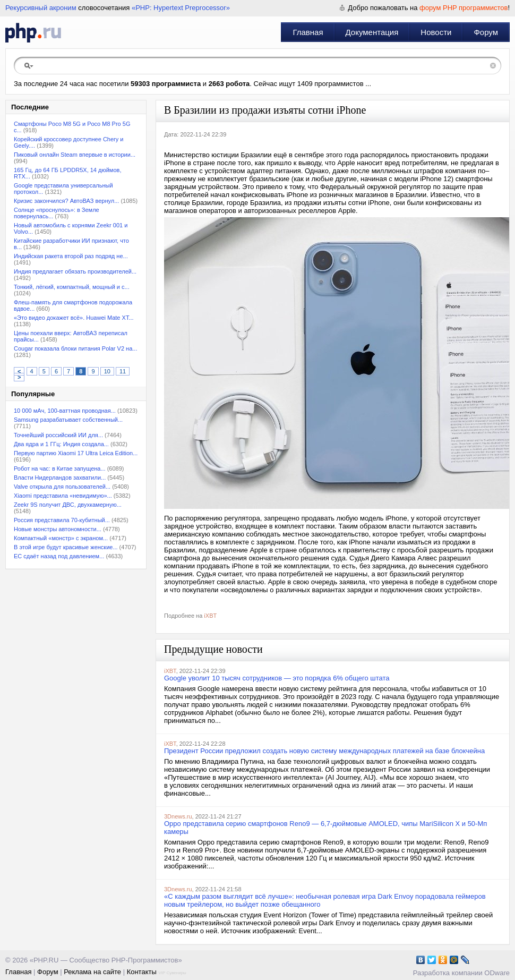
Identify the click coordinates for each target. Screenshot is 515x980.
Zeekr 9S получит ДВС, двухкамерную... (68, 505)
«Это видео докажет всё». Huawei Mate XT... (74, 318)
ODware (497, 973)
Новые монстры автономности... (58, 529)
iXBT (210, 616)
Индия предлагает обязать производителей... (75, 271)
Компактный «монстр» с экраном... (61, 538)
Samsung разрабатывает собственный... (68, 420)
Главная (308, 32)
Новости (436, 32)
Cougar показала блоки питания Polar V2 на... (75, 348)
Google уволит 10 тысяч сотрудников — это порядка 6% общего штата (277, 678)
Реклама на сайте (92, 972)
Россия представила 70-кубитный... (62, 520)
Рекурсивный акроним (41, 8)
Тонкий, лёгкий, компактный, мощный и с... (72, 287)
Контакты (142, 972)
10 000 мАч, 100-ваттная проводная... (65, 411)
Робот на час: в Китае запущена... (60, 468)
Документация (372, 32)
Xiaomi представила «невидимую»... (63, 496)
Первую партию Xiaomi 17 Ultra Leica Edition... (76, 453)
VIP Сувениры (172, 973)
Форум (486, 32)
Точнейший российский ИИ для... (58, 435)
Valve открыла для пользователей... (62, 487)
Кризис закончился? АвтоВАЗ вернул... (66, 201)
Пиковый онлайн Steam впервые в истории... (75, 155)
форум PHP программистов (463, 8)
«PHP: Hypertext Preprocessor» (181, 8)
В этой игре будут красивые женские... (66, 547)
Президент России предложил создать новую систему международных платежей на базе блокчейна (324, 751)
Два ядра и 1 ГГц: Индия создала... (61, 444)
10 (107, 371)
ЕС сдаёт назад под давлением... (59, 556)
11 (123, 371)
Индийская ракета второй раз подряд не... (71, 256)
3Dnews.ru (178, 816)
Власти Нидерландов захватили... (60, 478)
